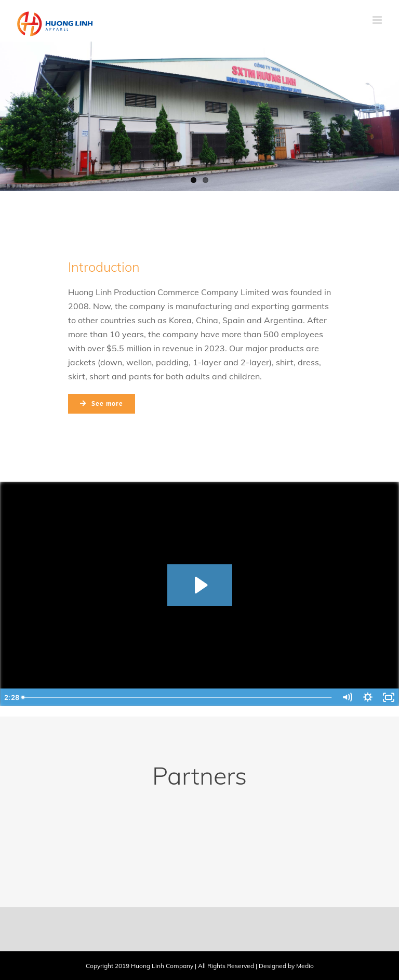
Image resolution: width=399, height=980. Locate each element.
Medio (305, 966)
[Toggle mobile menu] (378, 20)
